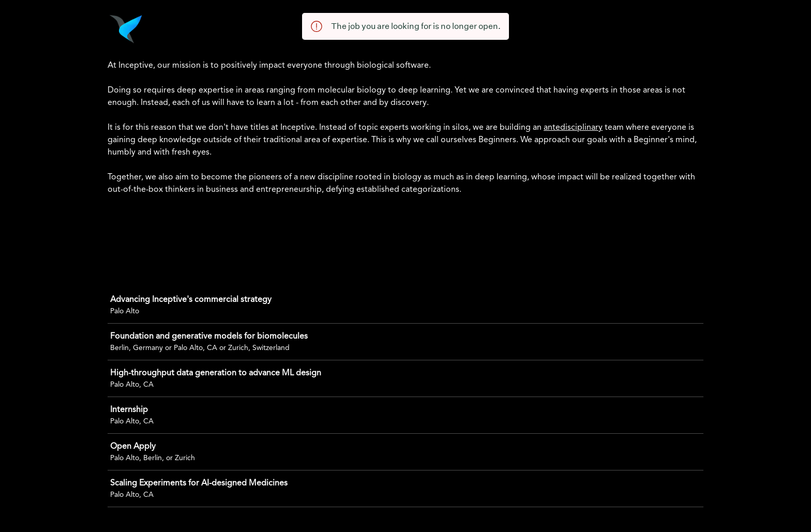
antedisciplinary (573, 128)
